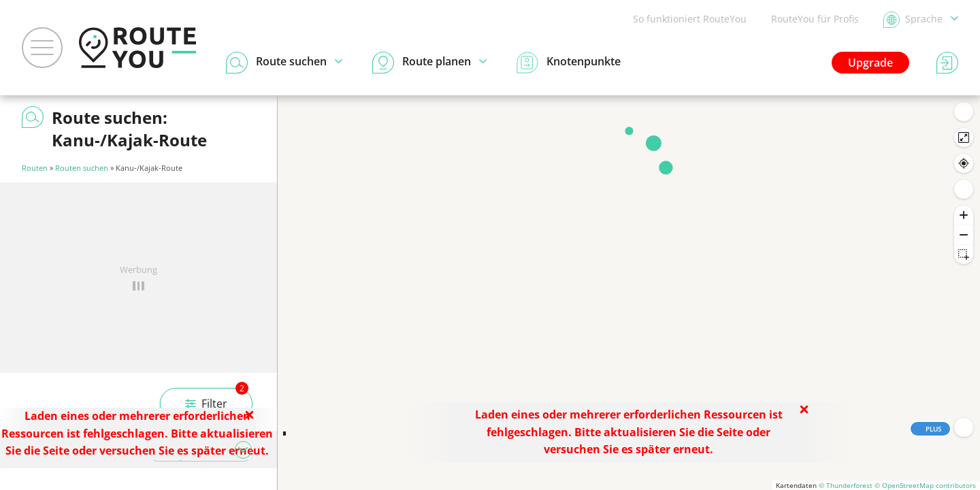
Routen (35, 168)
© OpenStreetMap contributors (925, 485)
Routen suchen (82, 168)
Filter (217, 399)
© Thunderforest (846, 485)
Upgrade (870, 63)
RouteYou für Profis (815, 19)
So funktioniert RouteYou (690, 19)
